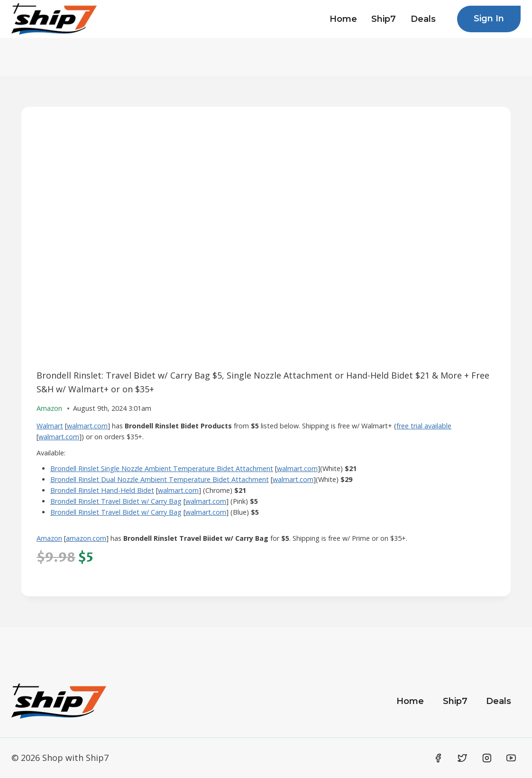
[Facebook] (438, 758)
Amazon (49, 538)
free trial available (424, 426)
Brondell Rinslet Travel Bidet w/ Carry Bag (116, 501)
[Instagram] (487, 758)
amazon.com (86, 538)
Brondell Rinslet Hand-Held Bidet (102, 490)
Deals (423, 19)
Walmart (50, 426)
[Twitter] (462, 758)
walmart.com (87, 426)
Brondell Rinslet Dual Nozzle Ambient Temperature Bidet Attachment (160, 479)
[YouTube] (511, 758)
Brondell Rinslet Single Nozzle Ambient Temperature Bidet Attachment (162, 468)
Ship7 (384, 19)
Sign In (489, 19)
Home (343, 19)
